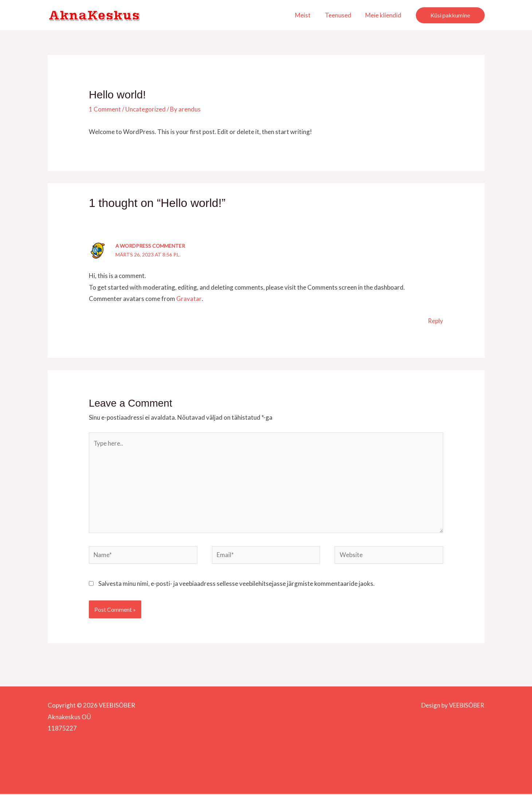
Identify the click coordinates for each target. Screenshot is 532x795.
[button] (450, 15)
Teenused (341, 15)
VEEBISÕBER (466, 706)
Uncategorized (146, 109)
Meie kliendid (384, 15)
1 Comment (105, 109)
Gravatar (189, 298)
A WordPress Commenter (151, 246)
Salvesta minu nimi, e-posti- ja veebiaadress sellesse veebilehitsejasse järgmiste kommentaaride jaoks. (237, 585)
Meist (307, 15)
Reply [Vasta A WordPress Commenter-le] (436, 320)
